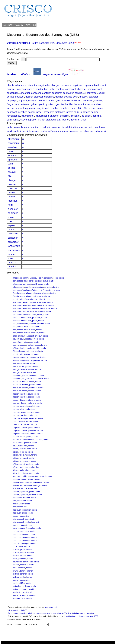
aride (10, 127)
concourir (36, 93)
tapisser (32, 120)
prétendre (60, 112)
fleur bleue (88, 101)
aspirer (87, 85)
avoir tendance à (25, 89)
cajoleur (60, 89)
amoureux (66, 85)
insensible (26, 131)
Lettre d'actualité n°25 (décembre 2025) (57, 43)
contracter (68, 93)
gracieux (50, 104)
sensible (97, 116)
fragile (10, 104)
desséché (67, 127)
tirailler (41, 120)
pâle (85, 108)
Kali (34, 25)
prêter (70, 112)
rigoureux (63, 131)
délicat (10, 97)
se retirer (84, 131)
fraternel (25, 104)
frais (17, 104)
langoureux (29, 108)
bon (46, 89)
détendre (78, 127)
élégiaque (12, 101)
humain (78, 104)
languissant (43, 108)
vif (105, 131)
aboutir (10, 85)
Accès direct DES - (23, 25)
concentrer (12, 93)
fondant (98, 101)
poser (39, 112)
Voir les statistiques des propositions (80, 613)
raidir (76, 112)
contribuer (80, 93)
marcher (54, 108)
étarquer (42, 101)
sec (92, 131)
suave (24, 120)
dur (86, 127)
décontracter (54, 127)
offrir (79, 108)
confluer (46, 93)
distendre (49, 97)
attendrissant (99, 85)
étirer (60, 101)
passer (92, 108)
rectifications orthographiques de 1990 (82, 616)
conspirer (57, 93)
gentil (41, 104)
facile (67, 101)
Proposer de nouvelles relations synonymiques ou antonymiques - (36, 613)
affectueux (21, 85)
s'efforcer (64, 116)
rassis (35, 131)
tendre (11, 74)
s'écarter (74, 131)
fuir (96, 127)
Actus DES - (8, 25)
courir (101, 93)
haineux (103, 127)
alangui (40, 85)
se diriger (86, 116)
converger (92, 93)
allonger (55, 85)
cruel (43, 127)
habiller (69, 104)
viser (83, 120)
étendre (52, 101)
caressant (70, 89)
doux (76, 97)
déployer (20, 97)
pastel (100, 108)
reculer (43, 131)
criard (36, 127)
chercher (82, 89)
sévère (99, 131)
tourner (65, 120)
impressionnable (92, 104)
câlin (52, 89)
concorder (25, 93)
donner (59, 97)
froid (91, 127)
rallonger (85, 112)
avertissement (51, 607)
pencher (22, 112)
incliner (11, 108)
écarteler (93, 97)
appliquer (78, 85)
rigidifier (95, 112)
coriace (28, 127)
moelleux (65, 108)
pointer (32, 112)
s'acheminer (28, 116)
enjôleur (23, 101)
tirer (48, 120)
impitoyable (13, 131)
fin (79, 101)
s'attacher (53, 116)
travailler (75, 120)
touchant (56, 120)
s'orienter (75, 116)
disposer (38, 97)
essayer (32, 101)
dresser (83, 97)
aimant (31, 85)
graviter (60, 104)
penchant (12, 112)
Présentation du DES (18, 610)
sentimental (13, 120)
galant (34, 104)
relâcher (53, 131)
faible (74, 101)
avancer (11, 89)
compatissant (95, 89)
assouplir (18, 127)
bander (39, 89)
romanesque (14, 116)
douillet (68, 97)
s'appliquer (41, 116)
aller (47, 85)
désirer (29, 97)
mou (73, 108)
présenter (49, 112)
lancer (19, 108)
